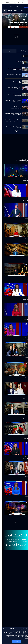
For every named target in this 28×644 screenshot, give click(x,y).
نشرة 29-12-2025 (23, 220)
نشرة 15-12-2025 (23, 498)
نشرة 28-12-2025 (23, 240)
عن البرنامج (7, 51)
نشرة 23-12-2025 (23, 339)
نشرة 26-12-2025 (23, 280)
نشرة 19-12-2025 (23, 419)
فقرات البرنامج (21, 51)
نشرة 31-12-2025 (23, 180)
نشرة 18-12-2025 (23, 438)
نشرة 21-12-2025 (23, 379)
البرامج (9, 7)
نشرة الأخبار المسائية (19, 11)
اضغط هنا (24, 638)
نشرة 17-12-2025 (23, 458)
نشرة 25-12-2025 (23, 299)
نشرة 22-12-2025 (23, 359)
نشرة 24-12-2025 (23, 319)
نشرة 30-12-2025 (23, 200)
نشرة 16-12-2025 (23, 478)
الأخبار (15, 7)
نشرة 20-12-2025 (23, 399)
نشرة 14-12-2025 (23, 518)
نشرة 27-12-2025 (23, 260)
